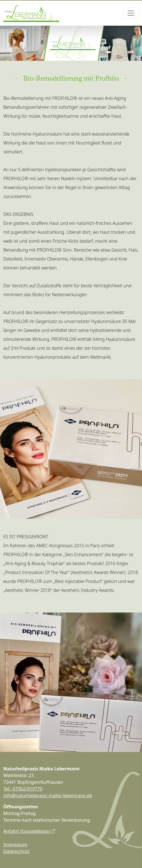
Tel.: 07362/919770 (23, 789)
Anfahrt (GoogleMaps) (29, 831)
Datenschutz (16, 851)
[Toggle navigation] (131, 13)
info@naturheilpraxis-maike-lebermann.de (48, 795)
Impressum (15, 845)
